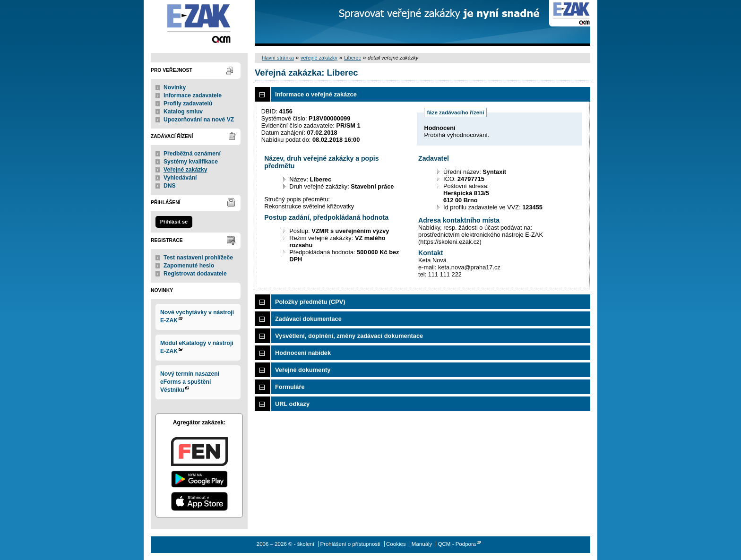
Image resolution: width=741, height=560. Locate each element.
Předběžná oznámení (192, 154)
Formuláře (290, 387)
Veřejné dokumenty (303, 370)
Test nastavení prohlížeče (198, 258)
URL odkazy (292, 404)
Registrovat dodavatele (195, 274)
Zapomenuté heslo (189, 266)
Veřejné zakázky (185, 170)
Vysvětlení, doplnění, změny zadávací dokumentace (349, 336)
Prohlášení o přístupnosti (350, 544)
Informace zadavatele (193, 95)
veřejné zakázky (319, 58)
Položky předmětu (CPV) (310, 302)
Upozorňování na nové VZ (199, 120)
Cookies (396, 544)
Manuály (422, 544)
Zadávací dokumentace (308, 319)
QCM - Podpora (457, 544)
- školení (199, 23)
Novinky (175, 87)
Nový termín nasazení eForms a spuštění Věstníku (190, 382)
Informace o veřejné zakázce (316, 94)
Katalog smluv (183, 112)
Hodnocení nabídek (303, 353)
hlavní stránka (278, 58)
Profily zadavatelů (188, 103)
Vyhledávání (180, 178)
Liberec (353, 58)
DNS (170, 186)
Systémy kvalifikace (191, 162)
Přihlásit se (174, 222)
